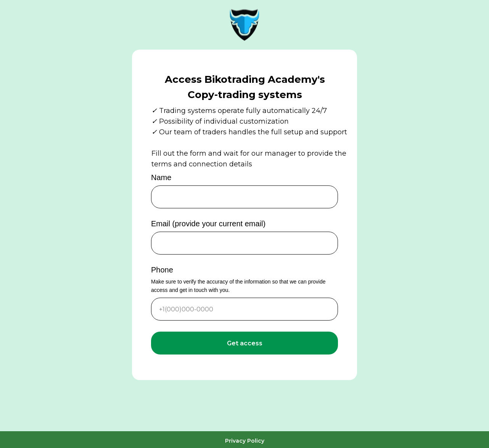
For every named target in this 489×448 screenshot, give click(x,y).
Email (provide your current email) (208, 224)
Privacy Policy (245, 441)
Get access (245, 343)
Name (161, 177)
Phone (162, 270)
